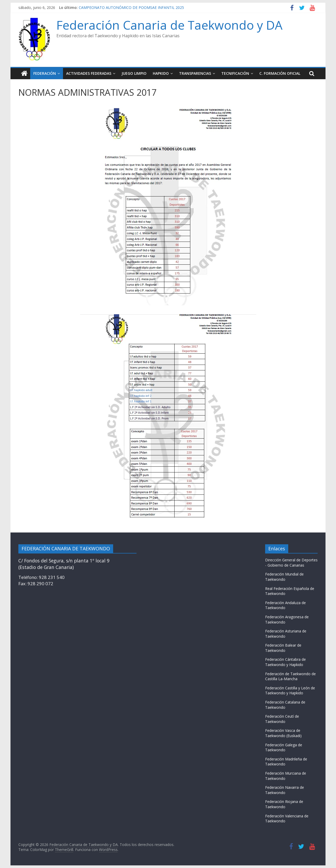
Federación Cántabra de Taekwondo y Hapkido (285, 662)
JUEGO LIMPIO (134, 73)
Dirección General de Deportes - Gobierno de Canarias (291, 563)
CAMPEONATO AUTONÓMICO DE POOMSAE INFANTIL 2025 (131, 7)
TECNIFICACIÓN (235, 73)
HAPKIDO (161, 73)
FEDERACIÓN (45, 73)
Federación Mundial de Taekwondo (284, 577)
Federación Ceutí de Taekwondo (282, 719)
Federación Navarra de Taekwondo (285, 790)
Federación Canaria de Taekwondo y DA (169, 25)
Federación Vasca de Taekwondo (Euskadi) (283, 733)
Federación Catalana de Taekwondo (285, 705)
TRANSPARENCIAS (195, 73)
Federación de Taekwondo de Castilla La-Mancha (290, 676)
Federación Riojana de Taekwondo (284, 804)
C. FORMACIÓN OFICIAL (280, 73)
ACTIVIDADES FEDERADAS (89, 73)
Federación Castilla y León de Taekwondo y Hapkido (290, 691)
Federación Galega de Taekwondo (284, 747)
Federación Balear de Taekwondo (283, 648)
